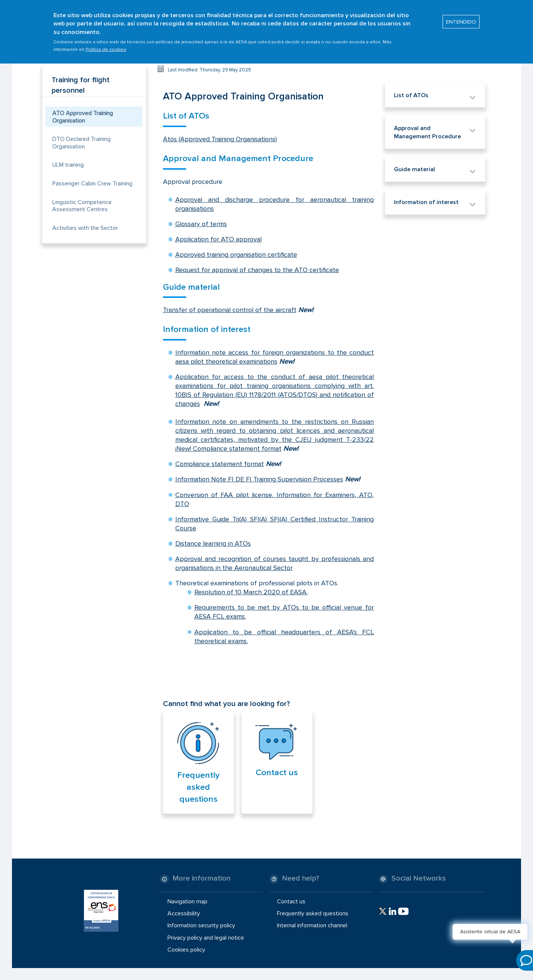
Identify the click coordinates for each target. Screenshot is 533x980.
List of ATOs (186, 116)
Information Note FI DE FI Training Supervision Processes (259, 479)
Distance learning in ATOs (213, 543)
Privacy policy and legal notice (206, 937)
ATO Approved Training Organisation (83, 117)
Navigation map (187, 902)
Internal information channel (312, 925)
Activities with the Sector (85, 228)
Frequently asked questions (198, 787)
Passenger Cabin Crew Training (92, 184)
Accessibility (184, 913)
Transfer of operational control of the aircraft (230, 310)
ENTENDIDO (461, 18)
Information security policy (201, 925)
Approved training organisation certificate (236, 255)
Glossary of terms (201, 224)
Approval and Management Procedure (238, 158)
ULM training (68, 165)
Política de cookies (106, 46)
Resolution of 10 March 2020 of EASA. (251, 592)
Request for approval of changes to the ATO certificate (257, 270)
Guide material (191, 287)
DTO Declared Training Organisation (81, 143)
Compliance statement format (220, 464)
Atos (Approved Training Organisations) (220, 139)
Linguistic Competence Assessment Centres (82, 206)
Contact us (277, 773)
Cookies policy (186, 950)
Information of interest (207, 329)
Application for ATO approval (218, 239)
